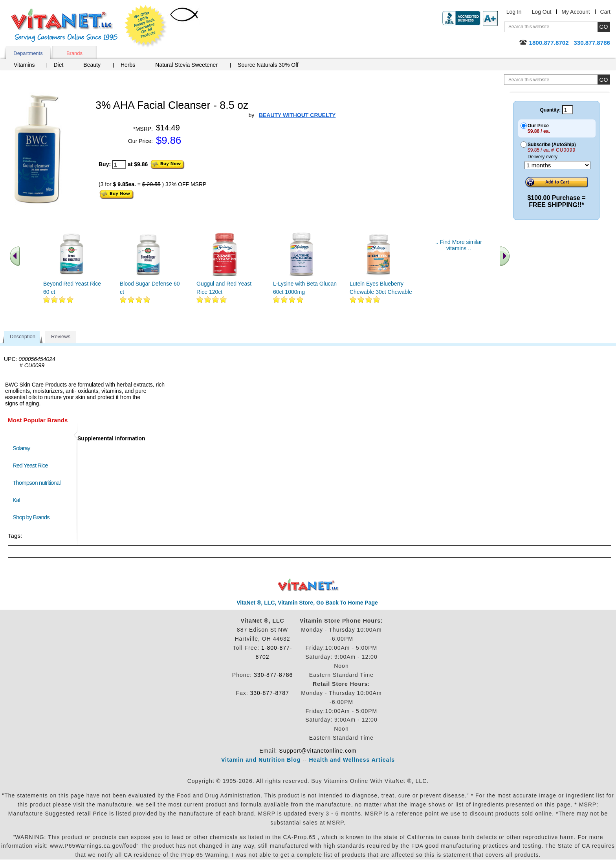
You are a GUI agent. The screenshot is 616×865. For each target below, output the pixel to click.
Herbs (128, 65)
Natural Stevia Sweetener (186, 65)
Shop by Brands (33, 517)
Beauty (92, 65)
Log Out (542, 12)
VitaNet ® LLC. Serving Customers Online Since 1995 (64, 25)
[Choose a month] (557, 165)
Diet (58, 65)
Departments (28, 53)
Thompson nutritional (37, 483)
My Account (576, 12)
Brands (74, 53)
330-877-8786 (273, 675)
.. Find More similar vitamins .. (459, 245)
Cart (605, 12)
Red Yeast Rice (30, 465)
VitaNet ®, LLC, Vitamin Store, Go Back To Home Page (307, 603)
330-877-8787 (270, 693)
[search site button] (604, 80)
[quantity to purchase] (119, 165)
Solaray (21, 448)
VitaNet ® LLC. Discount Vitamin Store (308, 585)
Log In (514, 12)
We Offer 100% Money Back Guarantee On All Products (146, 26)
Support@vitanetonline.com (318, 751)
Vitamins (24, 65)
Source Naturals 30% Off (268, 65)
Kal (16, 500)
